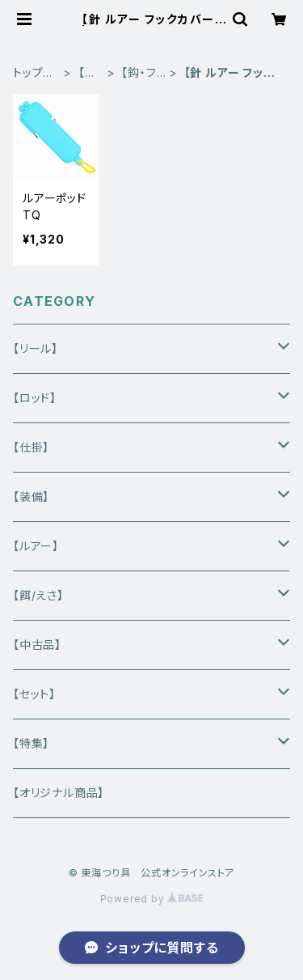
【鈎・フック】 (139, 73)
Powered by (152, 899)
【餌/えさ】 (38, 595)
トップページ (34, 73)
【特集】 (31, 743)
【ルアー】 (36, 546)
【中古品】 (37, 645)
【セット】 (34, 694)
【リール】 (36, 348)
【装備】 (31, 496)
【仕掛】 (88, 73)
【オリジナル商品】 (59, 793)
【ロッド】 (35, 398)
